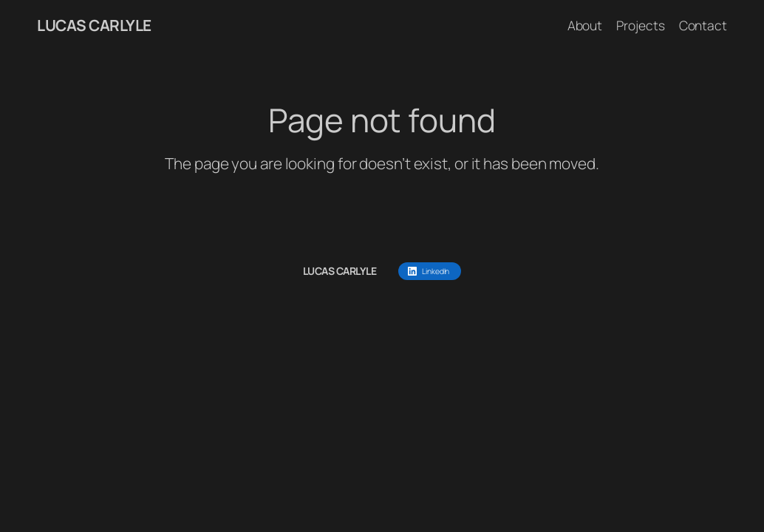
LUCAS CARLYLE (94, 25)
